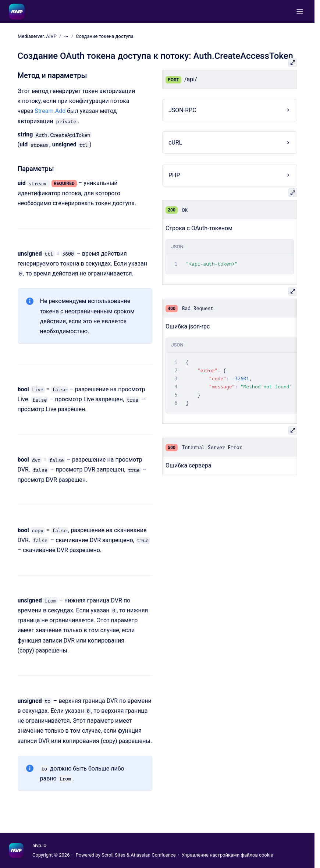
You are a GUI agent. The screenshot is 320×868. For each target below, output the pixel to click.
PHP (174, 175)
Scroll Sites (113, 855)
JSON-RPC (182, 110)
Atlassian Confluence (153, 855)
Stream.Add (50, 111)
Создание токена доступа (105, 36)
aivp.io (39, 845)
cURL (175, 143)
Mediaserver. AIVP (37, 36)
